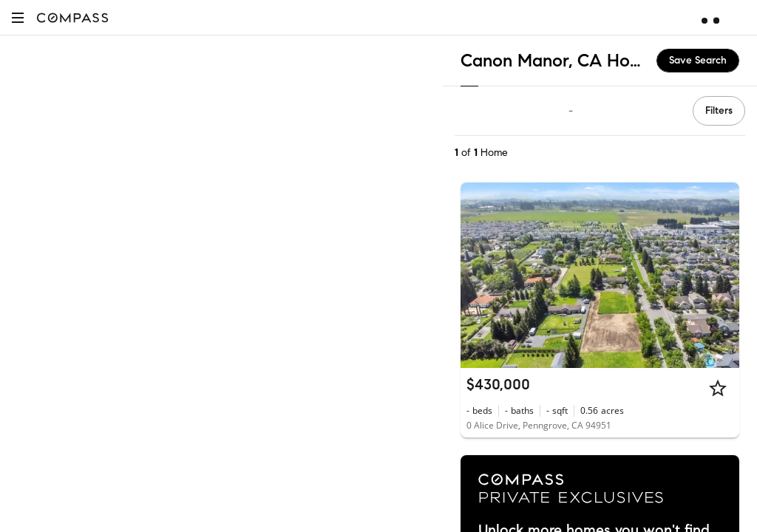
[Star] (718, 388)
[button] (18, 17)
